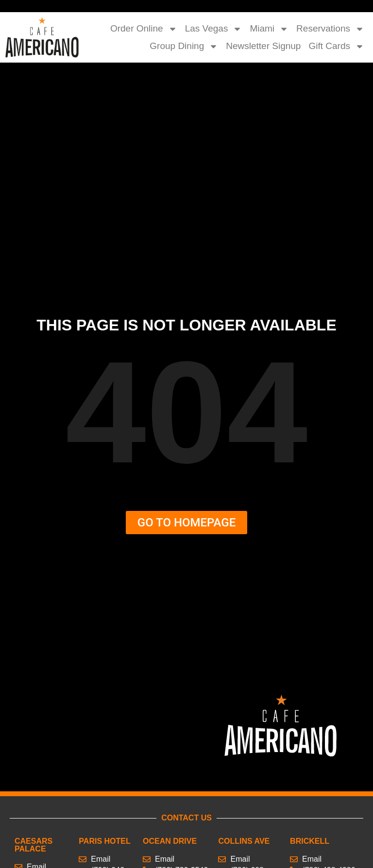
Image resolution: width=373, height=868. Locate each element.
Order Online (144, 29)
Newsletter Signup (263, 46)
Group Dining (184, 46)
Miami (269, 29)
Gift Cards (336, 46)
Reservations (330, 29)
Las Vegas (214, 29)
